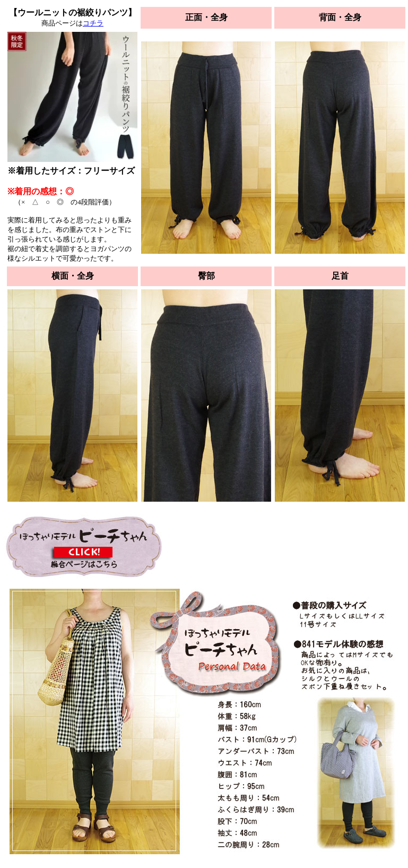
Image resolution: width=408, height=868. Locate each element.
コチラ (93, 23)
